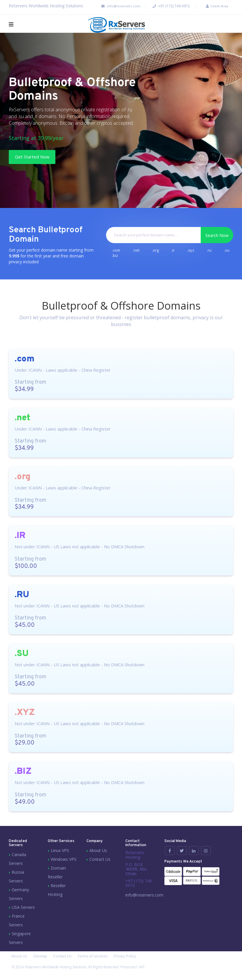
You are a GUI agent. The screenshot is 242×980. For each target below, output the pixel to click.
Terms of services (98, 959)
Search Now (217, 236)
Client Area (214, 6)
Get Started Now (39, 157)
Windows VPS (64, 862)
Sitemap (42, 959)
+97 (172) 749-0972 (168, 6)
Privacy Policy (133, 959)
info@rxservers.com (114, 6)
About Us (98, 853)
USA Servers (23, 910)
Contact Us (100, 862)
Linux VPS (60, 853)
